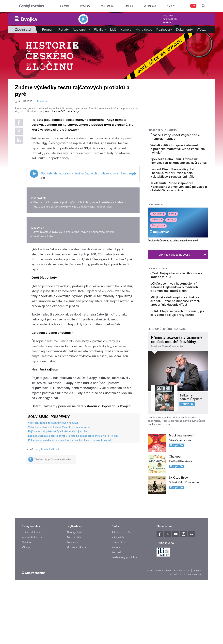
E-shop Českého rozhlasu (168, 366)
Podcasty (72, 579)
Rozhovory (164, 29)
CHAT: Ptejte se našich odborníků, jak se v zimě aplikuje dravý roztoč (186, 347)
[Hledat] (204, 6)
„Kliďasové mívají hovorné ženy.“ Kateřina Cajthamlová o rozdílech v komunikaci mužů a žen (187, 314)
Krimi (173, 234)
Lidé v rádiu (119, 579)
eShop (26, 584)
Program (85, 6)
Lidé (113, 29)
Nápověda (118, 574)
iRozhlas (65, 6)
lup (37, 519)
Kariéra (116, 584)
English (197, 608)
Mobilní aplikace (76, 584)
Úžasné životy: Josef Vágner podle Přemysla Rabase (185, 139)
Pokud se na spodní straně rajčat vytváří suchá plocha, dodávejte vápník (70, 510)
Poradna (42, 101)
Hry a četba (144, 29)
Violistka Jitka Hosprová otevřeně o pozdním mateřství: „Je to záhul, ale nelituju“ (188, 155)
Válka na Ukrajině (32, 570)
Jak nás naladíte (121, 570)
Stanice (129, 6)
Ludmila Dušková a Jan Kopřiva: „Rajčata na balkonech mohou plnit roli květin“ (73, 506)
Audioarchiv (170, 19)
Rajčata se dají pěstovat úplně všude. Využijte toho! (58, 501)
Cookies (148, 608)
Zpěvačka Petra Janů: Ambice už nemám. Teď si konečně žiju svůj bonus (187, 171)
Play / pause (34, 244)
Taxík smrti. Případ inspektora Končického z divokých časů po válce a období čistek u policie (188, 205)
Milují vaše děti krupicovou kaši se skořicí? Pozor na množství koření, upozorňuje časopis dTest (188, 331)
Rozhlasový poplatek (124, 594)
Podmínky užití (182, 608)
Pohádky (157, 240)
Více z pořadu (159, 289)
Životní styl (23, 29)
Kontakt (116, 589)
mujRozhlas (107, 6)
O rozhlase (150, 6)
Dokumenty (184, 29)
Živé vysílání (158, 246)
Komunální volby (32, 574)
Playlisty (100, 29)
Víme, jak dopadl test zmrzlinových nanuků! (53, 493)
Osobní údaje (164, 608)
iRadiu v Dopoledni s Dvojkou (110, 476)
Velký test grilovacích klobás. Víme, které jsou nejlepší (59, 497)
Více (201, 29)
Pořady (64, 29)
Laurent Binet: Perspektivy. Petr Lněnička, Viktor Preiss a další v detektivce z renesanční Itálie (188, 188)
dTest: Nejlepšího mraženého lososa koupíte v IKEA (188, 297)
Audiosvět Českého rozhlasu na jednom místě (173, 261)
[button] (134, 244)
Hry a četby (158, 234)
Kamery (167, 22)
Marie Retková (50, 519)
